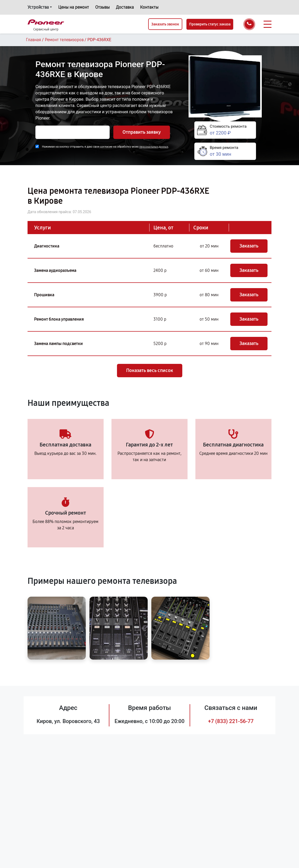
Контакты (149, 7)
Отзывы (102, 7)
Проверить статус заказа (210, 24)
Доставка (125, 7)
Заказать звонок (165, 24)
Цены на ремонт (74, 7)
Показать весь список (150, 370)
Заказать (249, 246)
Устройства (38, 7)
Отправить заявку (142, 132)
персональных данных (154, 147)
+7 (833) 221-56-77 (231, 721)
